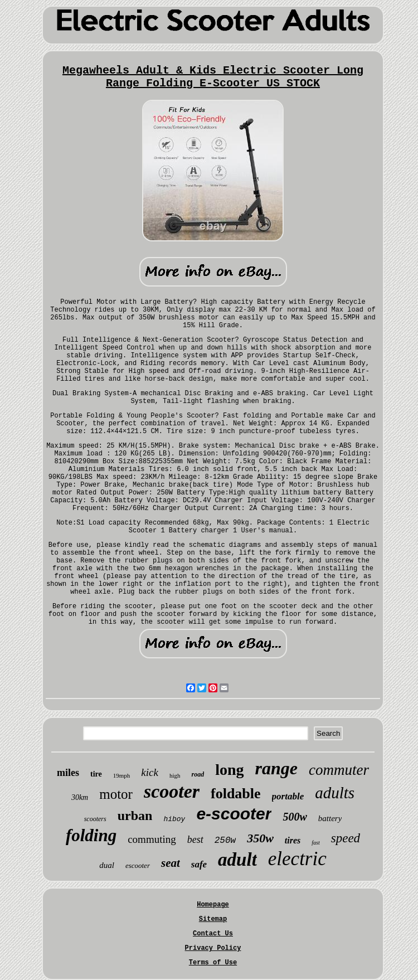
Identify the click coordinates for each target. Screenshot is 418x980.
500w (295, 817)
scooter (172, 791)
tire (96, 774)
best (195, 840)
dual (107, 865)
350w (260, 838)
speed (346, 838)
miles (68, 773)
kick (150, 772)
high (175, 775)
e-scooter (234, 814)
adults (335, 793)
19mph (122, 775)
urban (135, 816)
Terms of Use (213, 963)
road (198, 774)
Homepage (213, 905)
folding (91, 835)
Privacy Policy (213, 948)
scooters (95, 819)
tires (293, 840)
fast (315, 843)
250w (225, 841)
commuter (339, 770)
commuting (152, 839)
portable (288, 796)
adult (237, 860)
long (229, 770)
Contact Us (213, 934)
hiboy (174, 819)
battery (330, 818)
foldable (236, 794)
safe (199, 864)
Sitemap (213, 919)
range (276, 768)
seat (171, 863)
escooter (138, 865)
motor (116, 794)
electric (297, 859)
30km (80, 797)
